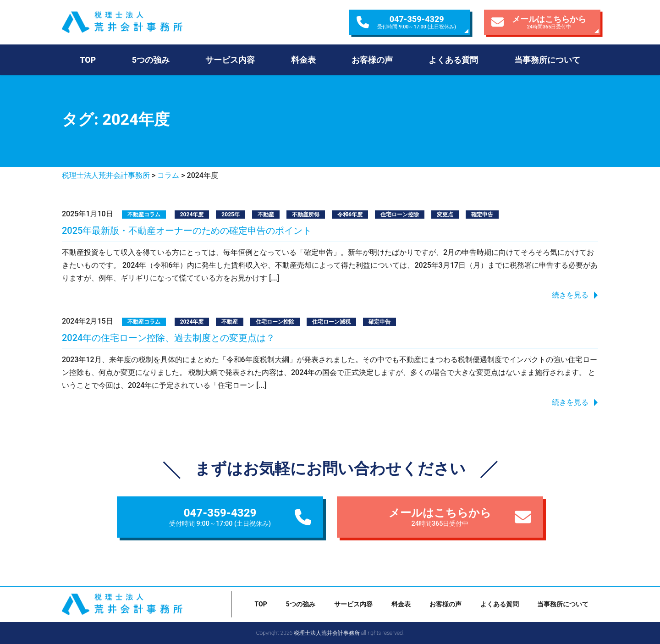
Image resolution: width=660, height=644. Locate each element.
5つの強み (151, 60)
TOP (88, 60)
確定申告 (482, 215)
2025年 (231, 215)
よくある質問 (453, 60)
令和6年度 (350, 215)
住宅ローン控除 (400, 215)
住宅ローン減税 (331, 322)
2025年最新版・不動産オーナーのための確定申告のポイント (187, 231)
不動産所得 (306, 215)
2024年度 (192, 215)
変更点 (445, 215)
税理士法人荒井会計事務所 (142, 22)
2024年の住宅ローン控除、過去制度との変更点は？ (168, 338)
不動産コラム (144, 215)
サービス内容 (230, 60)
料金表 (303, 60)
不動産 (266, 215)
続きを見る (570, 295)
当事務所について (547, 60)
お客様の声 (372, 60)
